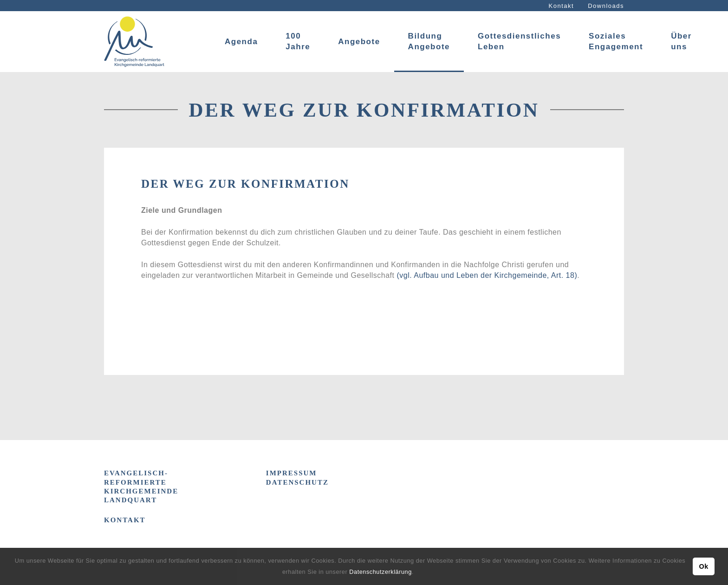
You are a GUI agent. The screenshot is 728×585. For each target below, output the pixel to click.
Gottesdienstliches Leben (519, 41)
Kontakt (562, 6)
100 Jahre (298, 41)
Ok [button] (703, 566)
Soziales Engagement (616, 41)
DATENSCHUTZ (297, 482)
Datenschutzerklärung (380, 572)
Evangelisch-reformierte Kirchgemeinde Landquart (141, 486)
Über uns (681, 41)
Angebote (359, 42)
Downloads (606, 6)
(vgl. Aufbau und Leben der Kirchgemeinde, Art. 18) (487, 275)
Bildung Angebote (429, 41)
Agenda (241, 42)
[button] (417, 573)
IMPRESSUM (292, 473)
